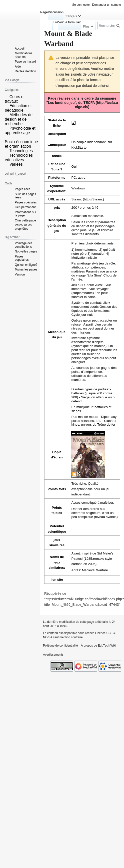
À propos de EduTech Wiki (98, 646)
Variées (16, 164)
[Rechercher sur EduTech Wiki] (110, 26)
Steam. (76, 199)
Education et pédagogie (18, 108)
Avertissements (53, 655)
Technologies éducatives (19, 158)
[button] (6, 96)
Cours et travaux (15, 99)
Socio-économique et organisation (21, 144)
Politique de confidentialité (60, 646)
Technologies (21, 151)
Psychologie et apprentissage (20, 130)
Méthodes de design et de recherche (19, 119)
